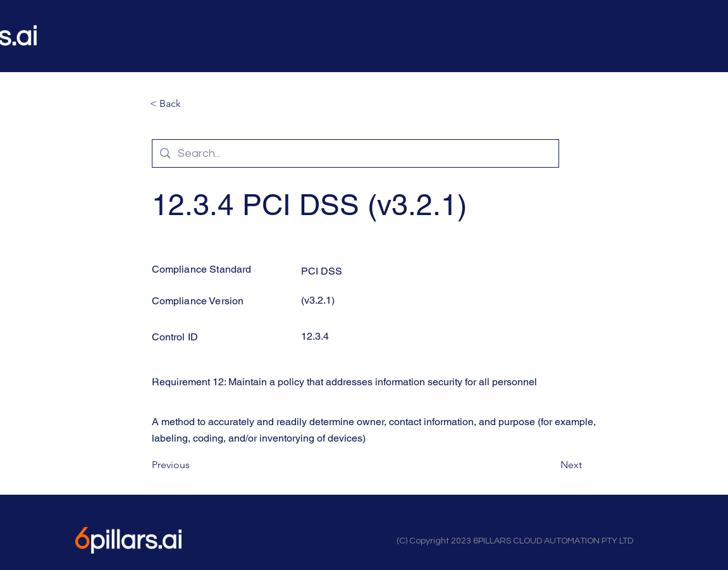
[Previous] (194, 466)
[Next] (550, 466)
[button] (192, 104)
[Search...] (355, 153)
